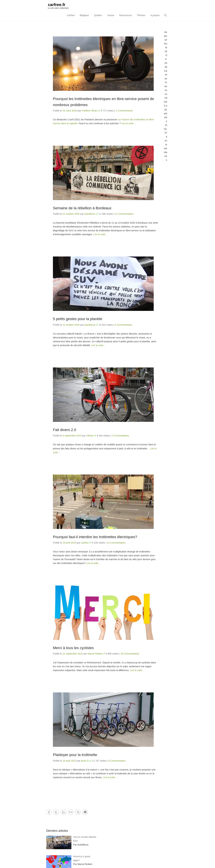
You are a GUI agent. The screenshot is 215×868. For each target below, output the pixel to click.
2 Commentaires (124, 111)
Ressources (125, 15)
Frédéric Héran (89, 111)
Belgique (84, 15)
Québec (98, 15)
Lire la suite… (129, 123)
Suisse (111, 15)
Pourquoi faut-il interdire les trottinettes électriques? (95, 537)
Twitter (56, 812)
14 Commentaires (116, 543)
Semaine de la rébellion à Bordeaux (82, 208)
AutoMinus (90, 214)
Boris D (85, 761)
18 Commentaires (130, 654)
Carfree (71, 15)
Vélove (90, 436)
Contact (85, 812)
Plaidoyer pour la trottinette (75, 755)
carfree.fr (57, 5)
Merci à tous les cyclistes (73, 648)
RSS (78, 812)
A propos (155, 15)
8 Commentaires (117, 761)
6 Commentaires (124, 325)
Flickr (71, 812)
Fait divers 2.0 (64, 430)
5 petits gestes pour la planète (78, 319)
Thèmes (141, 15)
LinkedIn (63, 812)
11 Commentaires (124, 214)
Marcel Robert (95, 654)
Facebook (49, 812)
